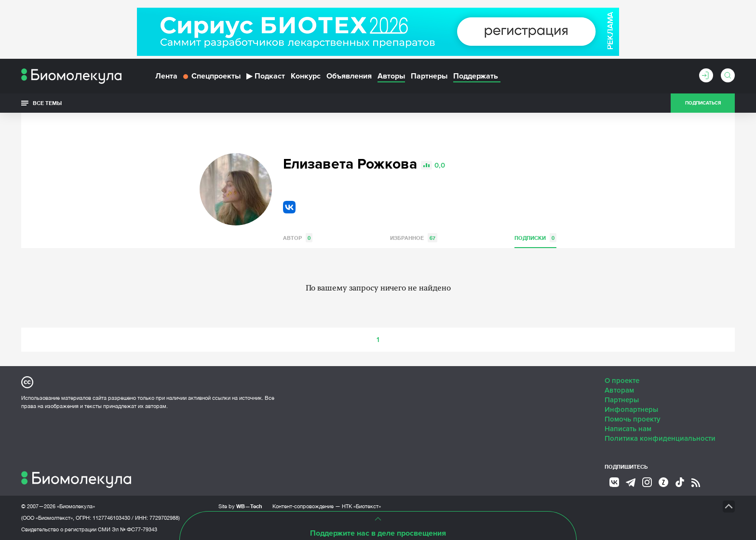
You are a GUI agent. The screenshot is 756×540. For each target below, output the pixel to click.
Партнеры (429, 76)
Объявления (349, 76)
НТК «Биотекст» (361, 506)
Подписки (535, 238)
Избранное (414, 238)
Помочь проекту (633, 419)
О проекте (622, 381)
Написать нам (628, 429)
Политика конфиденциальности (660, 438)
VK (289, 207)
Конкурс (306, 76)
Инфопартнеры (631, 409)
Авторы (391, 76)
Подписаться (703, 103)
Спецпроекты (212, 76)
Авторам (619, 390)
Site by (240, 506)
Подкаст (266, 76)
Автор (298, 238)
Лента (166, 76)
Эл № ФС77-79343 (135, 529)
